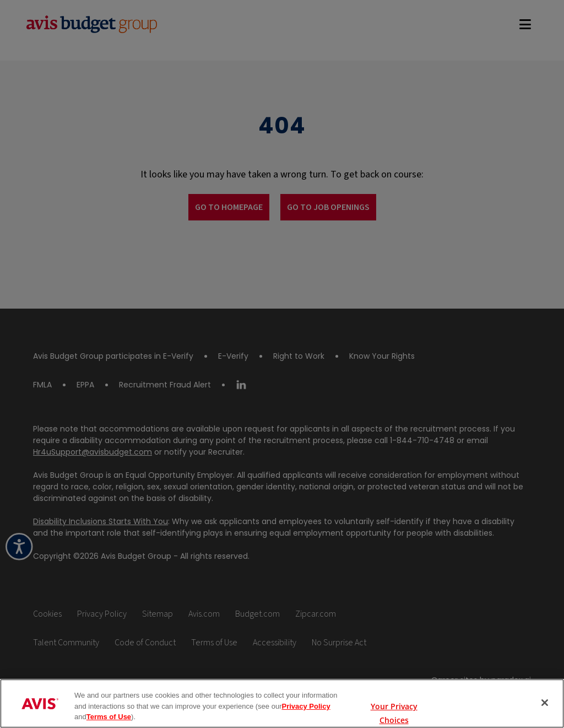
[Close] (545, 703)
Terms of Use (109, 717)
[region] (282, 703)
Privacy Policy (306, 706)
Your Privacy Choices (394, 704)
